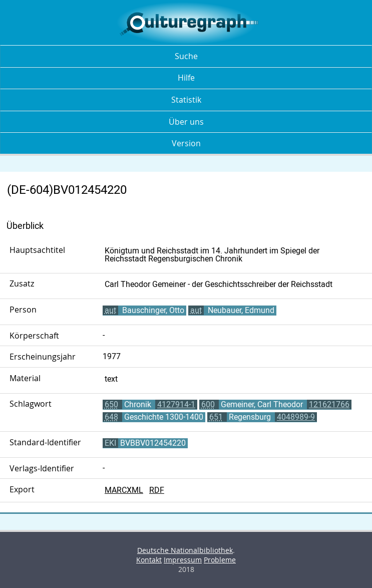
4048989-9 (296, 417)
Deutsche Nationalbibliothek (185, 550)
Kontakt (149, 560)
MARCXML (124, 490)
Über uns (186, 122)
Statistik (186, 100)
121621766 (329, 404)
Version (186, 143)
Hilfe (186, 78)
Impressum (183, 560)
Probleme (220, 560)
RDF (157, 490)
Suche (186, 56)
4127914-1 (176, 404)
